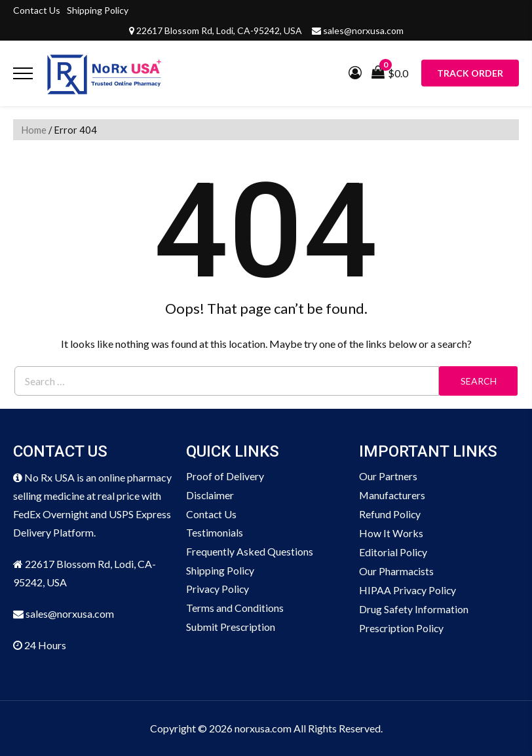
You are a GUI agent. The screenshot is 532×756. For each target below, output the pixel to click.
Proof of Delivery (225, 476)
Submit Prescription (231, 628)
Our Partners (388, 476)
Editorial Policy (393, 552)
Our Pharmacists (397, 571)
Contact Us (37, 10)
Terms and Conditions (235, 609)
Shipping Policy (98, 10)
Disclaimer (210, 495)
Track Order (470, 73)
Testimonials (215, 533)
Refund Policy (390, 514)
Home (34, 130)
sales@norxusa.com (363, 30)
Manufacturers (393, 495)
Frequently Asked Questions (250, 552)
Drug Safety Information (414, 609)
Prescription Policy (402, 628)
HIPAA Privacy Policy (408, 590)
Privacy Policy (218, 590)
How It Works (391, 533)
